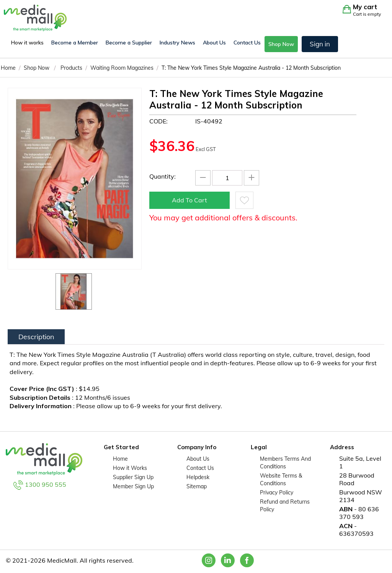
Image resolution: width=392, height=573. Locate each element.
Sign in (320, 44)
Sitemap (197, 486)
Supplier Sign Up (133, 477)
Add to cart (189, 200)
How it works (27, 43)
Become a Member (75, 43)
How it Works (130, 468)
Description (36, 337)
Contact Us (247, 43)
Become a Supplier (129, 43)
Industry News (177, 43)
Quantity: (163, 176)
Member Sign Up (133, 486)
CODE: (158, 121)
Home (120, 459)
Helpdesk (198, 477)
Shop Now (281, 44)
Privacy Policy (277, 493)
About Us (214, 43)
